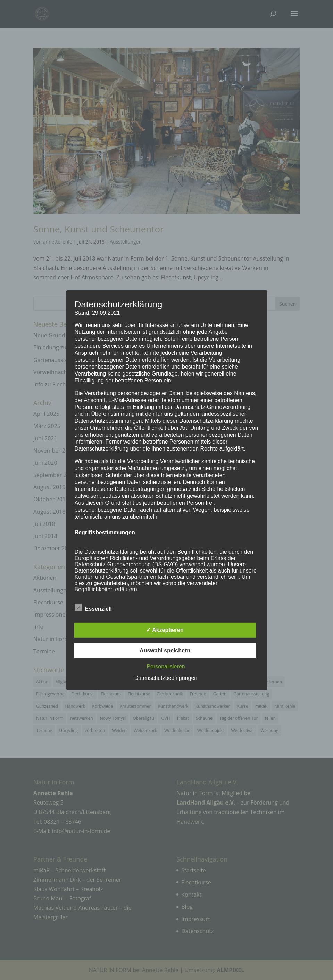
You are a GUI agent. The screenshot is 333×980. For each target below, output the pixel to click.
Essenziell (93, 608)
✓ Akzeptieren (165, 630)
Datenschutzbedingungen (166, 678)
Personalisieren (166, 666)
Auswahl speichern (165, 650)
